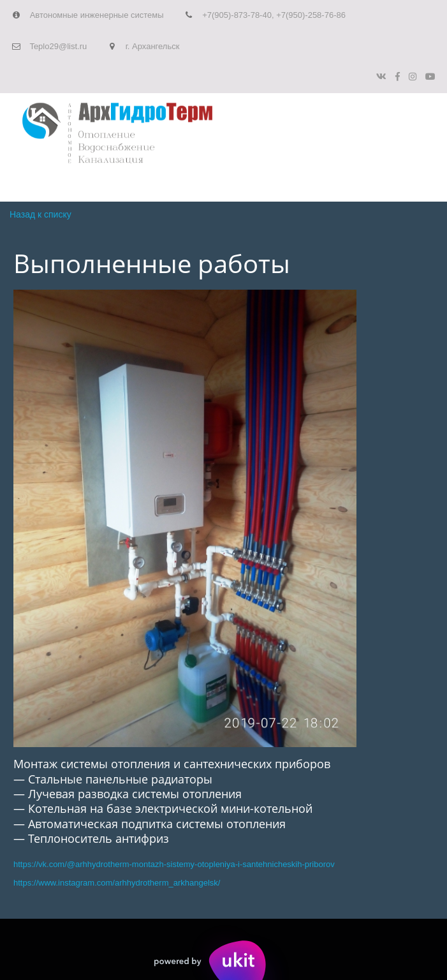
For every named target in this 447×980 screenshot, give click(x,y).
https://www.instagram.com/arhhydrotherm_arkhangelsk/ (117, 883)
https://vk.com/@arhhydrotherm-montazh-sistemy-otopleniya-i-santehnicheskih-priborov (174, 864)
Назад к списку (40, 214)
